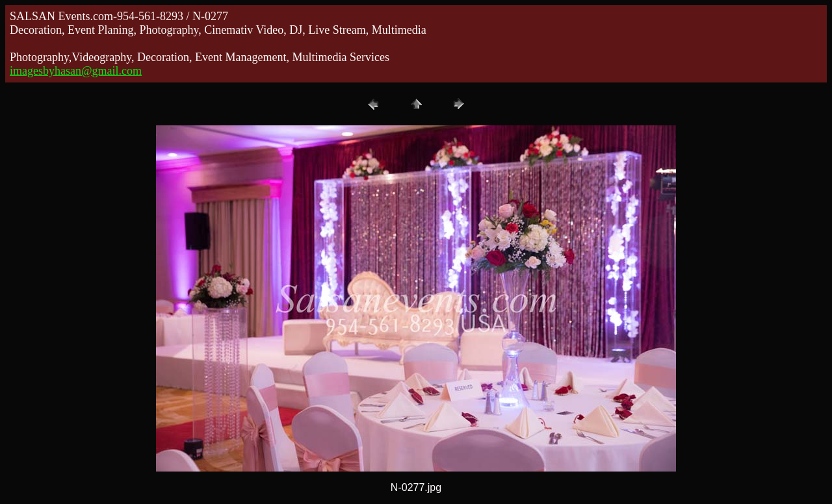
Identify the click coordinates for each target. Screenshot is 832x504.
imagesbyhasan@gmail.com (76, 71)
